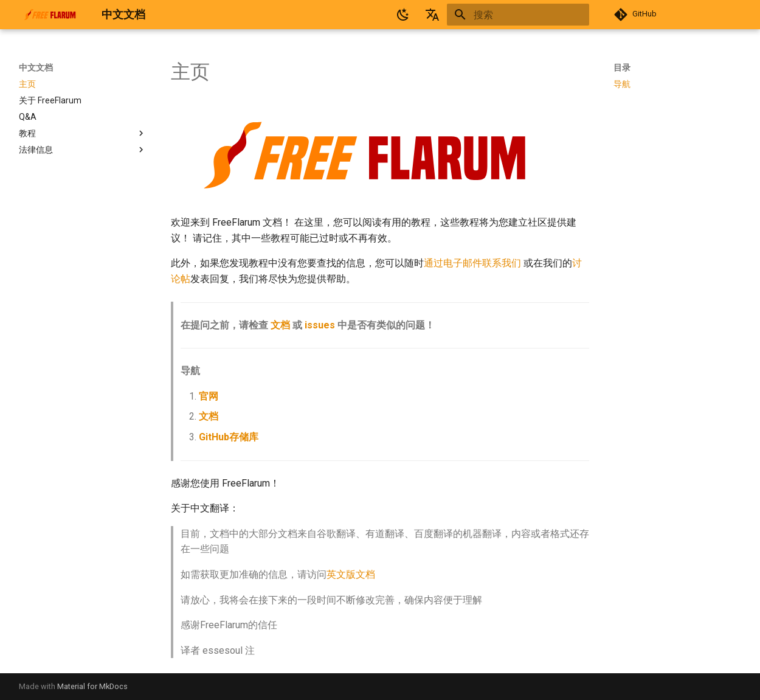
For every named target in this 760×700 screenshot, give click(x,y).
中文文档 (36, 68)
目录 (622, 68)
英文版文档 (351, 574)
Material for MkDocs (92, 686)
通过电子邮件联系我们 (472, 263)
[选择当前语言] (432, 15)
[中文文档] (50, 15)
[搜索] (518, 15)
